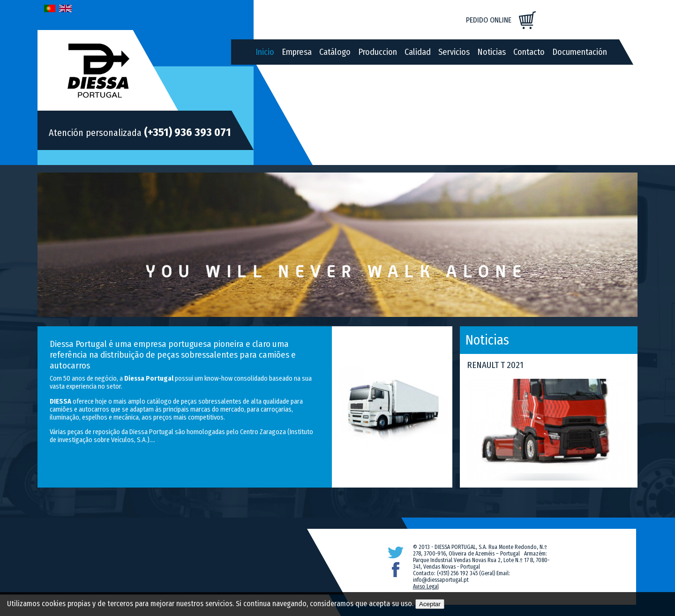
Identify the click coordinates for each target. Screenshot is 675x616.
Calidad (418, 52)
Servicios (454, 52)
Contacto (529, 52)
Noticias (491, 52)
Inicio (265, 52)
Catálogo (335, 52)
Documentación (580, 52)
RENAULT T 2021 (495, 365)
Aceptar (430, 604)
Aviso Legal (426, 586)
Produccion (378, 52)
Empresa (297, 52)
